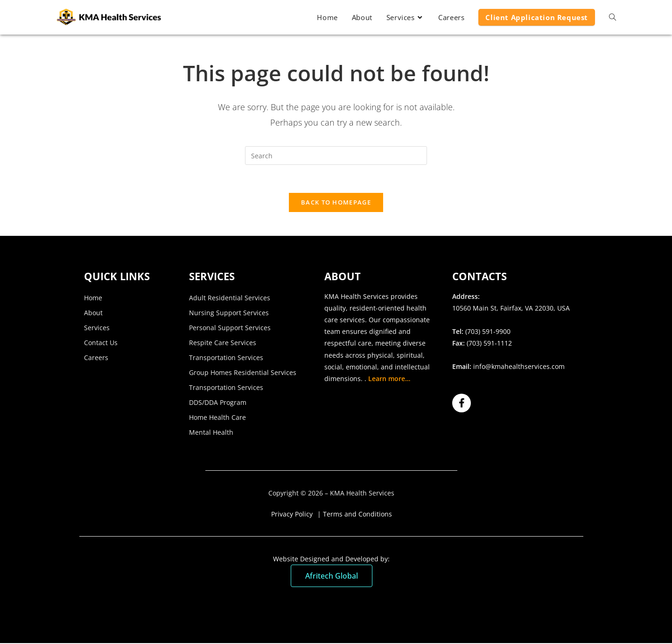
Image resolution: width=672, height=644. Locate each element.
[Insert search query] (336, 156)
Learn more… (389, 379)
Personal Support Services (230, 328)
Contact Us (101, 343)
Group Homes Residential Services (243, 373)
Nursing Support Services (229, 313)
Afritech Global (332, 577)
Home (93, 298)
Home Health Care (217, 418)
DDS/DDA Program (218, 403)
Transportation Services (226, 358)
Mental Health (211, 433)
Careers (96, 358)
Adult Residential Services (230, 298)
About (93, 313)
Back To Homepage (336, 203)
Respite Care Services (223, 343)
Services (97, 328)
